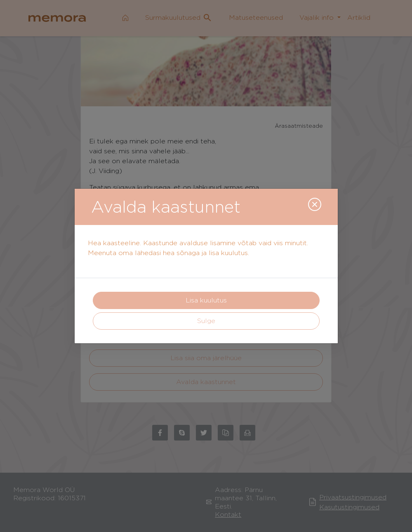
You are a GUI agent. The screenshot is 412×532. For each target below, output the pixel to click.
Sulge (206, 321)
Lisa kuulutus (206, 300)
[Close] (315, 204)
